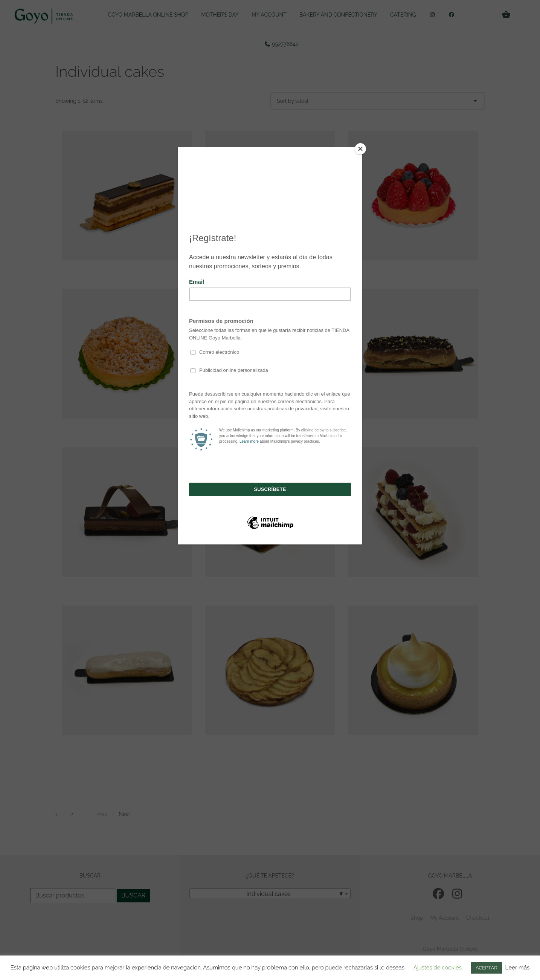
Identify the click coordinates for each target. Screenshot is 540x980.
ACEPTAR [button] (487, 968)
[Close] (360, 149)
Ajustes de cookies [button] (438, 968)
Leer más (518, 968)
